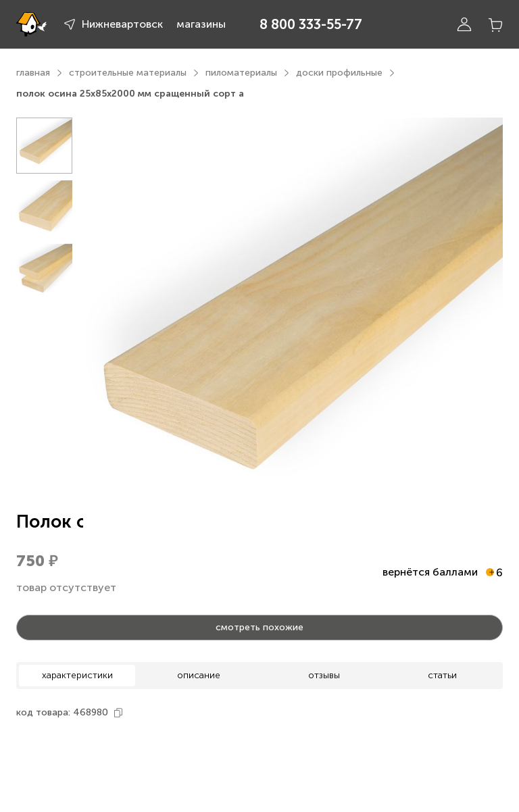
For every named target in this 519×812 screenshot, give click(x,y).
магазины (201, 24)
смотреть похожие (259, 627)
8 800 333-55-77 (311, 24)
